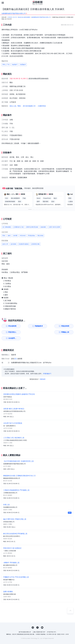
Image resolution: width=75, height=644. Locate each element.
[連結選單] (3, 3)
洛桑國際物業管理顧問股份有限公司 (41, 17)
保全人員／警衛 (15, 106)
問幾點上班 (11, 332)
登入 (16, 353)
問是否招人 (66, 326)
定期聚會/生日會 (19, 227)
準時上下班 (6, 65)
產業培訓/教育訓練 (32, 227)
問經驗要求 (30, 326)
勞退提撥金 (32, 236)
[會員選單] (72, 3)
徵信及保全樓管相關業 (24, 17)
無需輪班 (23, 65)
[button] (30, 209)
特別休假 (23, 236)
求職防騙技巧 (47, 368)
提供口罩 (5, 244)
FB (37, 621)
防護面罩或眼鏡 (24, 244)
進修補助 (43, 227)
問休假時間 (11, 326)
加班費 (15, 236)
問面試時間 (48, 326)
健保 (9, 236)
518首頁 (10, 17)
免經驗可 (15, 65)
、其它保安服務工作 (28, 106)
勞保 (4, 236)
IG (33, 621)
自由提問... (30, 332)
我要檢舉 (43, 373)
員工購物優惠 (7, 227)
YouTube (42, 621)
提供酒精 (13, 244)
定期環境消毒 (35, 244)
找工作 (15, 17)
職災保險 (40, 236)
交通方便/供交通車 (54, 227)
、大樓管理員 (41, 106)
